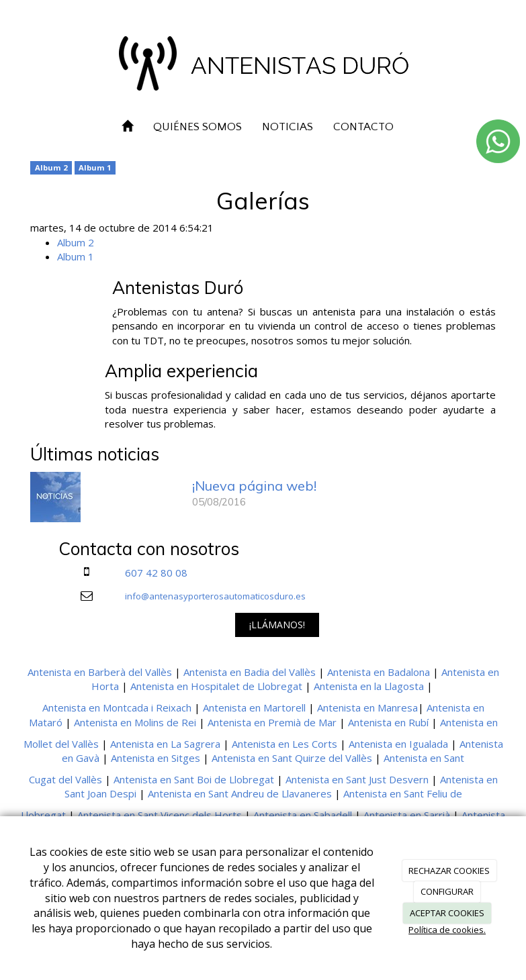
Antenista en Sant (424, 758)
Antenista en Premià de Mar (272, 722)
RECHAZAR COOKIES (449, 871)
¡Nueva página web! (254, 486)
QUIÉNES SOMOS (198, 127)
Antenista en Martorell (254, 707)
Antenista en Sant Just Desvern (357, 779)
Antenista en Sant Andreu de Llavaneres (240, 793)
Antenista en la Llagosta (369, 686)
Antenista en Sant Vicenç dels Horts (160, 815)
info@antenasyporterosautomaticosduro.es (215, 596)
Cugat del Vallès (65, 779)
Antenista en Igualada (398, 744)
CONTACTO (363, 127)
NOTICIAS (288, 127)
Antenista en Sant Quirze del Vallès (292, 758)
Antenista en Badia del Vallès (250, 672)
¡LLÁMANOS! (277, 625)
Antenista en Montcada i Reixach (117, 707)
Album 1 (95, 167)
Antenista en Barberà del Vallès (100, 672)
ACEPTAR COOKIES (447, 913)
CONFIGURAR (447, 891)
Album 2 (51, 167)
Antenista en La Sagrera (165, 744)
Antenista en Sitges (156, 758)
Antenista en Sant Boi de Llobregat (194, 779)
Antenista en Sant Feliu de (403, 793)
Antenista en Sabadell (303, 815)
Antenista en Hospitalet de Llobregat (216, 686)
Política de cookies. (447, 930)
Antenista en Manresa (367, 707)
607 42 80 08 (156, 573)
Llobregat (43, 815)
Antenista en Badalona (379, 672)
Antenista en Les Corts (284, 744)
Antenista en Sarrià (407, 815)
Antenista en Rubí (388, 722)
